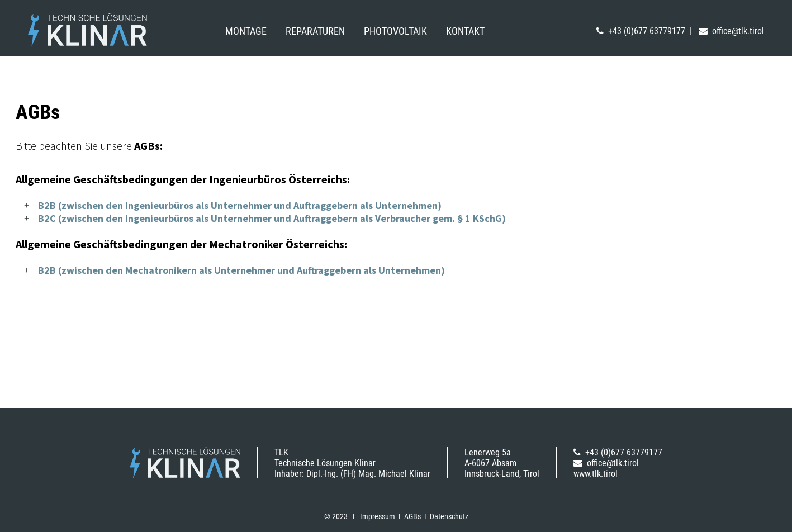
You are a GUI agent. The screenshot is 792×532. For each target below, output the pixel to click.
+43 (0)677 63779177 (641, 31)
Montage (246, 31)
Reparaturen (315, 31)
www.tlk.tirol (596, 474)
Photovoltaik (395, 31)
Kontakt (465, 31)
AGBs (412, 516)
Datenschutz (449, 516)
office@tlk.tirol (731, 31)
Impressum (378, 516)
